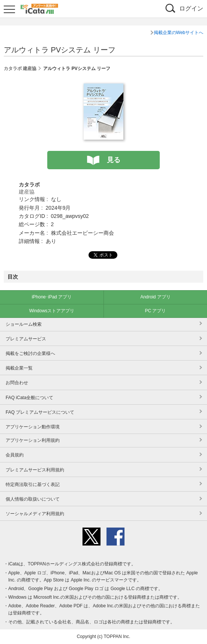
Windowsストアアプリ (52, 311)
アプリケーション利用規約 (33, 440)
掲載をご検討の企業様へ (30, 353)
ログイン (191, 8)
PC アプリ (155, 311)
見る (114, 160)
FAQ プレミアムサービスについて (40, 412)
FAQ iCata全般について (29, 398)
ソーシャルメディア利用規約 (35, 514)
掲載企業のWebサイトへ (178, 33)
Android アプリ (155, 297)
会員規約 (15, 455)
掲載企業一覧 (19, 368)
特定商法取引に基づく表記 (33, 484)
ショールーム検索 (24, 324)
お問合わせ (17, 383)
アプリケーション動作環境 (33, 427)
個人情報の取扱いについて (33, 499)
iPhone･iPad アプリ (52, 297)
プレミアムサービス (26, 339)
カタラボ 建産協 (20, 69)
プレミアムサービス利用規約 (35, 470)
